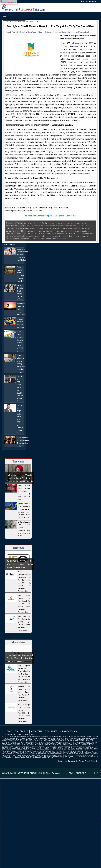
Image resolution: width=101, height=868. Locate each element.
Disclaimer (51, 731)
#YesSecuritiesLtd (60, 32)
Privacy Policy (69, 731)
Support (81, 773)
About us (36, 731)
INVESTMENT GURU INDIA (29, 773)
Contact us (21, 731)
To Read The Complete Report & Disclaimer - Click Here (50, 216)
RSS (33, 734)
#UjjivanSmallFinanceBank (79, 32)
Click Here (62, 239)
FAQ (71, 773)
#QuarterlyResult (45, 32)
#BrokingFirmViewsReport (27, 32)
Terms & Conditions (17, 734)
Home (8, 731)
